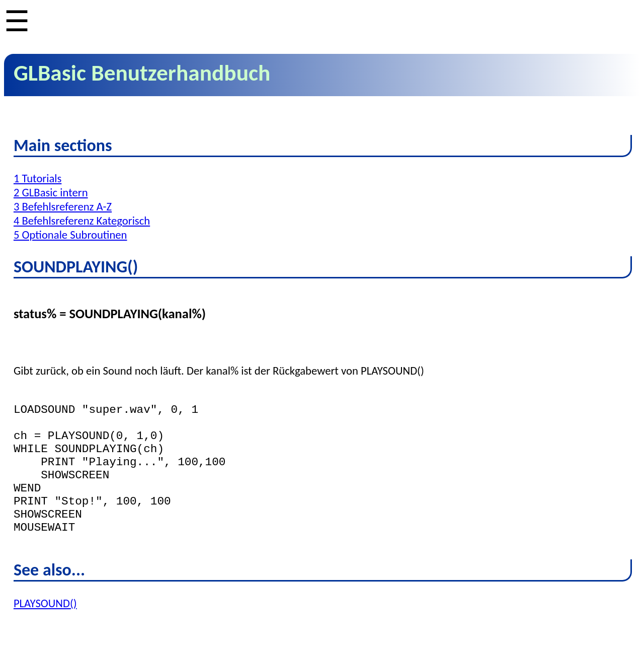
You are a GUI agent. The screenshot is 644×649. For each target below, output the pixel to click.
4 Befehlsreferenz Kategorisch (82, 221)
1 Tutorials (37, 178)
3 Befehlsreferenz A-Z (63, 206)
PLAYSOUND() (45, 628)
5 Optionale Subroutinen (70, 235)
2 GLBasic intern (51, 192)
